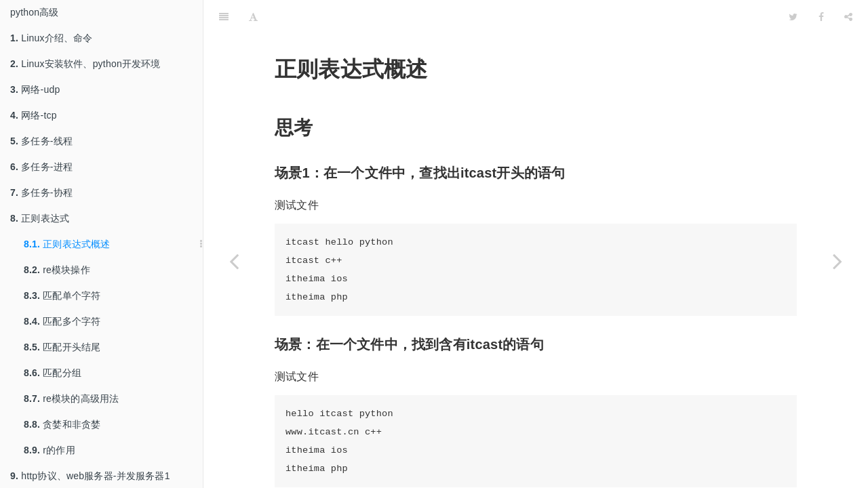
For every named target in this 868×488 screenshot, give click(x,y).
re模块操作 (57, 270)
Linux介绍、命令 (52, 38)
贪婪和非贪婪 (62, 424)
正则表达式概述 (67, 244)
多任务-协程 (41, 192)
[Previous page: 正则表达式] (234, 261)
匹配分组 (53, 373)
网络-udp (35, 89)
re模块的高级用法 (72, 399)
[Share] (848, 17)
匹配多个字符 (62, 321)
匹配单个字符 (62, 296)
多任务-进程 (41, 167)
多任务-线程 (41, 141)
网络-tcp (34, 115)
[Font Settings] (253, 17)
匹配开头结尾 (62, 347)
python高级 (35, 12)
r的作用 (50, 450)
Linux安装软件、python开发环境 (85, 64)
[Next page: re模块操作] (837, 261)
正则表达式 (40, 218)
